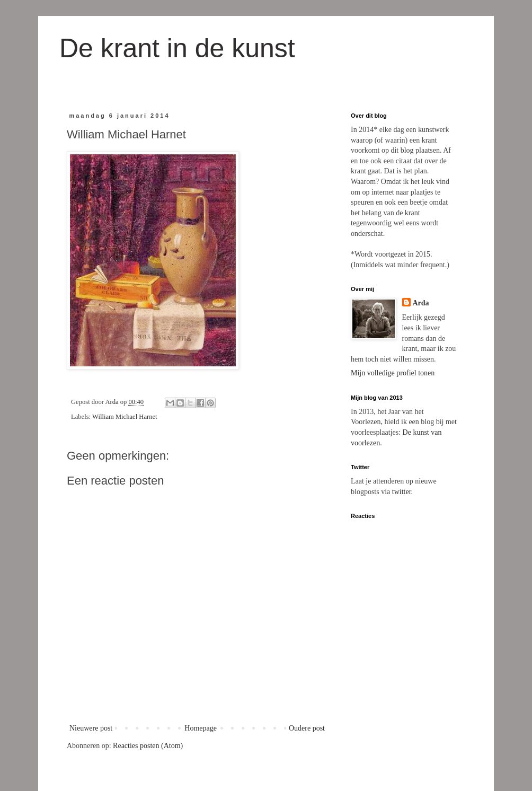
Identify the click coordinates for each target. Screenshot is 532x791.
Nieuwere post (91, 728)
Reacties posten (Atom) (148, 746)
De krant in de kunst (177, 48)
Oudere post (307, 728)
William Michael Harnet (125, 417)
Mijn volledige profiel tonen (393, 373)
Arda (421, 303)
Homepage (201, 728)
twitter (402, 492)
